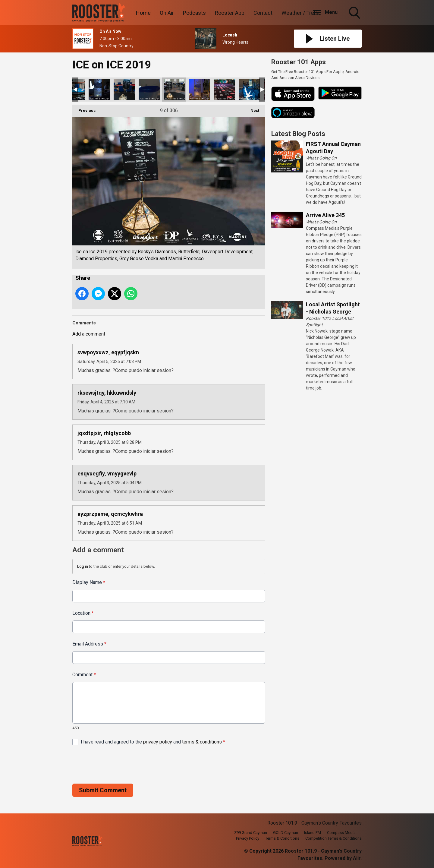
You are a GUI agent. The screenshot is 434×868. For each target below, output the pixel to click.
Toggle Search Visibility (355, 13)
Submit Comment (103, 790)
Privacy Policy (248, 838)
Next (252, 109)
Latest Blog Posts (298, 134)
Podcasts (194, 13)
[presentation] (118, 764)
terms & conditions (202, 742)
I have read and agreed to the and (153, 742)
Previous (84, 109)
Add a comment (89, 334)
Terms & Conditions (282, 838)
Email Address (89, 644)
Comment (84, 675)
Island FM (313, 833)
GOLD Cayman (286, 833)
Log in (83, 566)
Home (143, 13)
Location (83, 613)
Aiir (357, 858)
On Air (167, 13)
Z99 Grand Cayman (251, 833)
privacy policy (158, 742)
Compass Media (341, 833)
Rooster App (230, 13)
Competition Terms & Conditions (333, 838)
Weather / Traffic (301, 13)
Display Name (89, 582)
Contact (263, 13)
